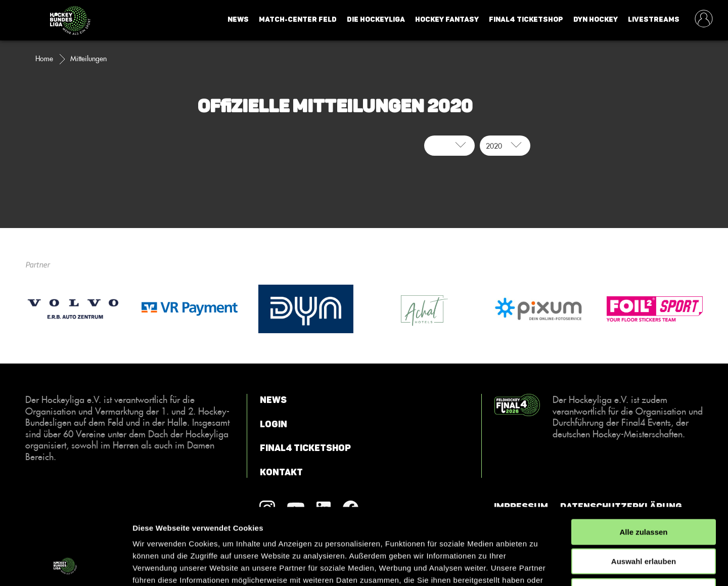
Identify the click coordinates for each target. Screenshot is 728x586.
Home (44, 59)
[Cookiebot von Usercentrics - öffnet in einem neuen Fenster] (65, 566)
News (238, 19)
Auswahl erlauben (644, 492)
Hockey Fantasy (447, 19)
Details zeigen (538, 566)
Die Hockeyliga (376, 19)
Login (274, 424)
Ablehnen (644, 522)
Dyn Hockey (596, 19)
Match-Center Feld (298, 19)
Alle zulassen (643, 462)
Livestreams (654, 19)
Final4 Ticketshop (526, 19)
